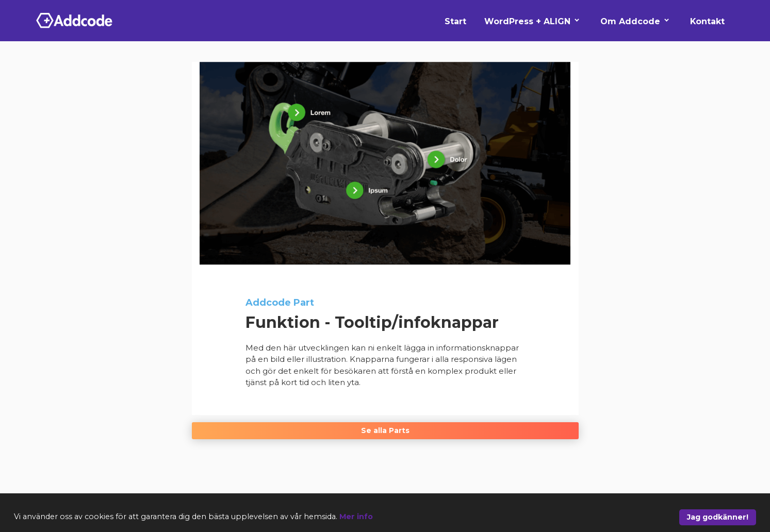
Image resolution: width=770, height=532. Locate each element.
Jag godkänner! (718, 517)
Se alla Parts (385, 430)
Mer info (356, 517)
